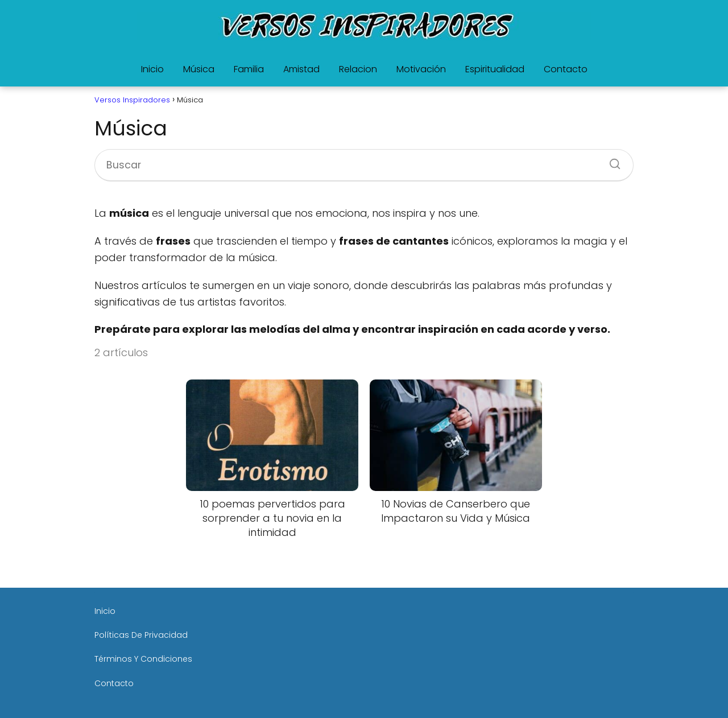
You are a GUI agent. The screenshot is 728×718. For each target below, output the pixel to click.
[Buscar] (611, 160)
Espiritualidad (495, 69)
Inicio (152, 69)
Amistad (301, 69)
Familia (249, 69)
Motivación (421, 69)
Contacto (566, 69)
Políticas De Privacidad (141, 635)
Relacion (358, 69)
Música (199, 69)
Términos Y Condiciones (143, 659)
